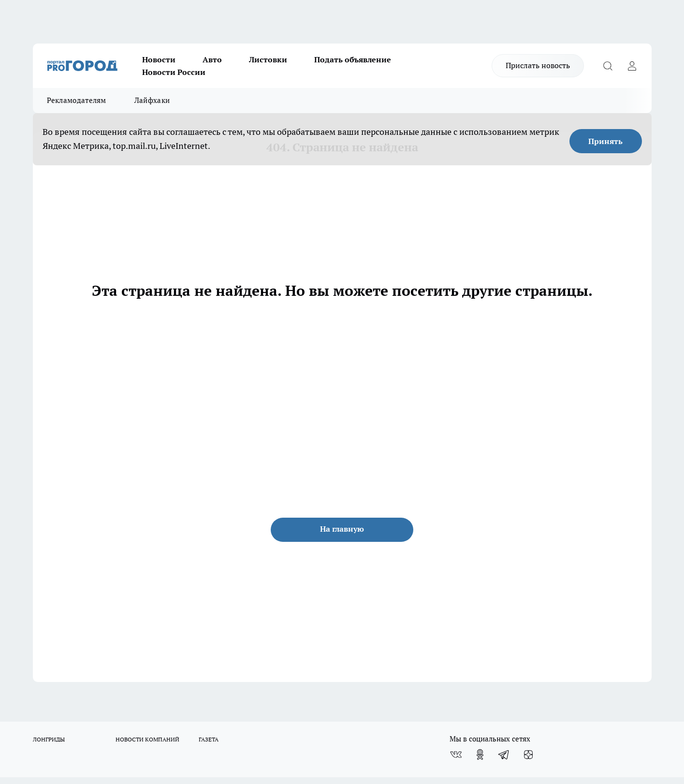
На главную (342, 529)
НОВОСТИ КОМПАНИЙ (147, 739)
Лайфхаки (152, 100)
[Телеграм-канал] (504, 755)
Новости (159, 59)
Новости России (174, 72)
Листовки (268, 59)
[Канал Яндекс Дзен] (528, 755)
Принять (605, 141)
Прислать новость (538, 65)
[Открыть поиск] (608, 66)
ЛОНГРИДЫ (49, 739)
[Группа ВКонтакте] (456, 755)
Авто (212, 59)
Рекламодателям (77, 100)
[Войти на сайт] (632, 66)
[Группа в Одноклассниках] (480, 755)
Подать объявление (353, 59)
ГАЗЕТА (209, 739)
